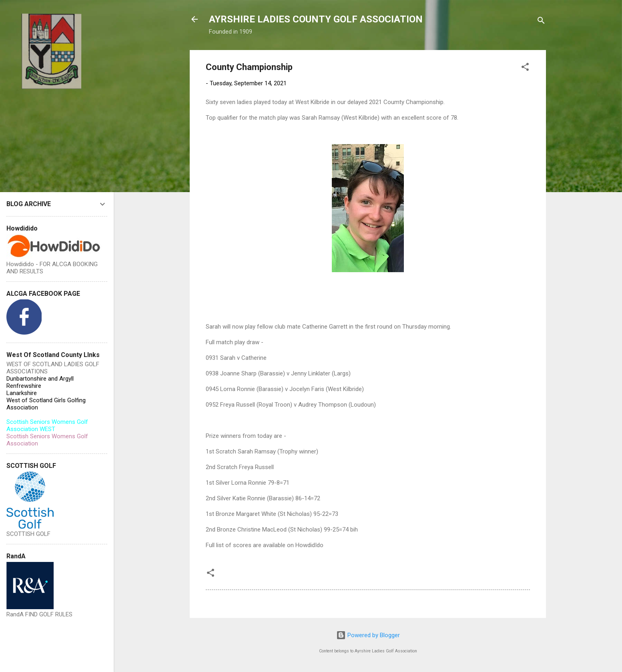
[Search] (541, 22)
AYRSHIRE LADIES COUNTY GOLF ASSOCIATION (316, 19)
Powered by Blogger (368, 635)
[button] (525, 68)
